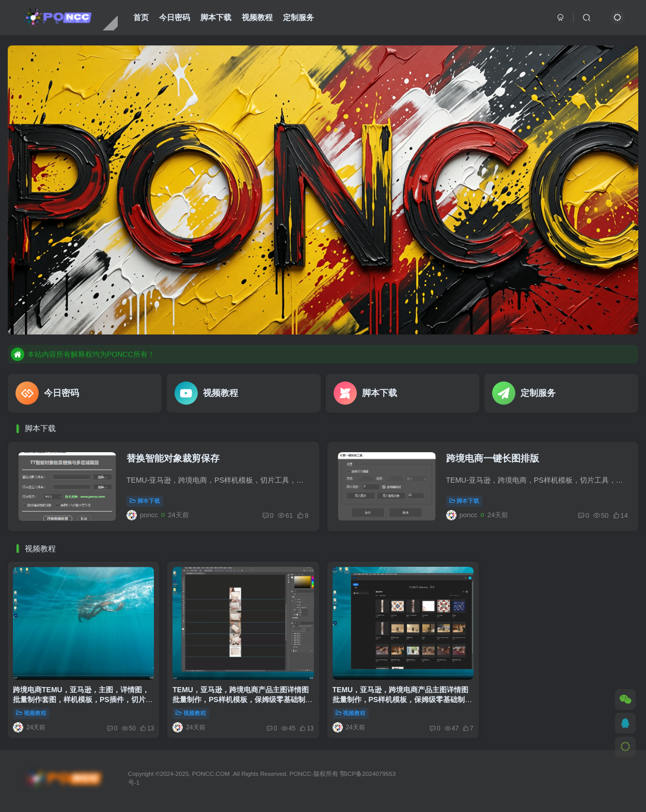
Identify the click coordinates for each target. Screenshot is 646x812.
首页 (141, 17)
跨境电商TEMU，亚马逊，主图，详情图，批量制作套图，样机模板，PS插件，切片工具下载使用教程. (83, 700)
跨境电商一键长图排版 (493, 458)
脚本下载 (216, 17)
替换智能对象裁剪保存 (173, 458)
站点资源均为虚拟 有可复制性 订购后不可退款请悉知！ (108, 354)
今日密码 (175, 17)
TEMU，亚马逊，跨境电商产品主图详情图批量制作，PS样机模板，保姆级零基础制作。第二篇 (401, 700)
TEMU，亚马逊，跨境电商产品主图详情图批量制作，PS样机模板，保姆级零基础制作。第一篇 (241, 700)
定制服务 (298, 17)
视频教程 (257, 17)
